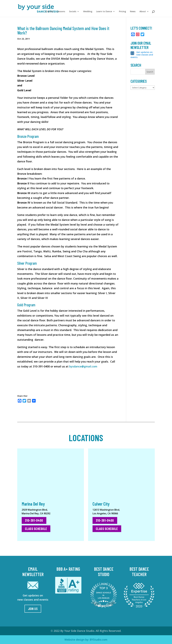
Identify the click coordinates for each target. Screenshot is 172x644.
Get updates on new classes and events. (142, 55)
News (133, 12)
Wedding (88, 12)
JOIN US (33, 609)
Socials (73, 12)
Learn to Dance (104, 12)
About (143, 12)
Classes (49, 12)
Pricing (122, 12)
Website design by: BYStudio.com (86, 640)
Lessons (61, 12)
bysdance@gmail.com (83, 366)
